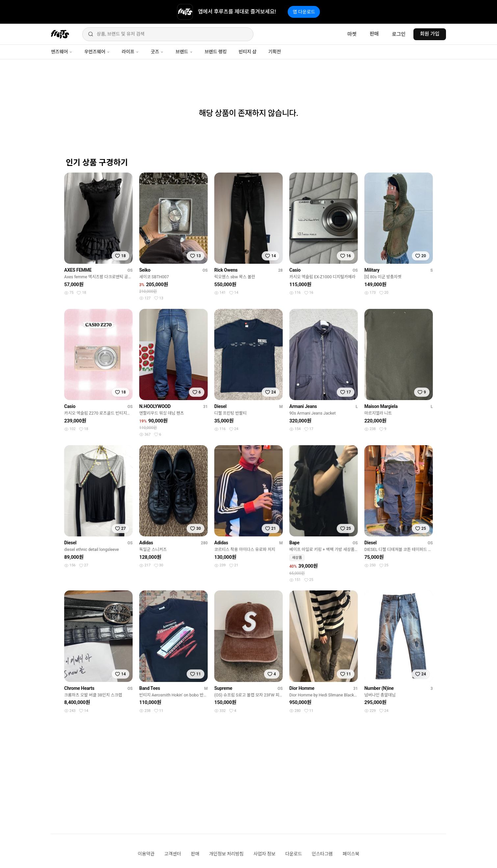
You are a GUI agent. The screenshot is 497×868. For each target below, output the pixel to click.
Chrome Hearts (79, 688)
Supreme (223, 688)
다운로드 (294, 854)
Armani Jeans (303, 406)
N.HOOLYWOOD (155, 406)
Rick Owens (226, 270)
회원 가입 (430, 34)
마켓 (352, 34)
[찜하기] (120, 256)
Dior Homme (302, 688)
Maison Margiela (381, 406)
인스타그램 (322, 854)
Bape (294, 543)
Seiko (145, 270)
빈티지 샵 (248, 52)
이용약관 (146, 854)
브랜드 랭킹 (216, 52)
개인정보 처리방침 (226, 854)
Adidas (146, 543)
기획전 (275, 52)
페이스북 (351, 854)
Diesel (220, 406)
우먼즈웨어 (97, 52)
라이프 (130, 52)
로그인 (399, 34)
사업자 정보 (264, 854)
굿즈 (157, 52)
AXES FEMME (78, 270)
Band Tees (150, 688)
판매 (374, 34)
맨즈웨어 (62, 52)
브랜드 (184, 52)
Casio (295, 270)
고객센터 (173, 854)
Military (372, 270)
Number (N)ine (379, 688)
